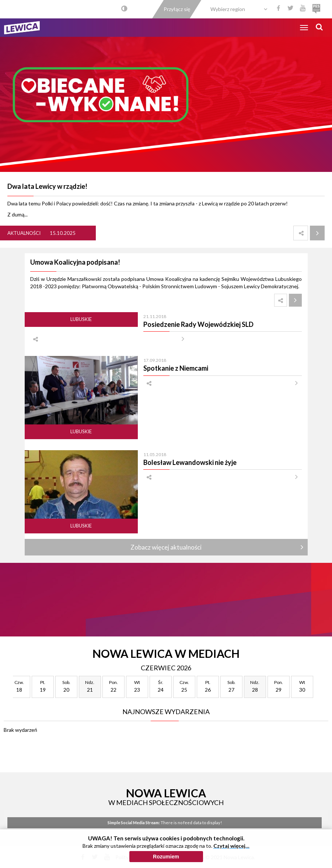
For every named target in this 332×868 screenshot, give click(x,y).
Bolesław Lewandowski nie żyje (190, 462)
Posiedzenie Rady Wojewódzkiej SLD (198, 324)
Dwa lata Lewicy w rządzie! (47, 186)
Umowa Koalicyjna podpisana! (75, 262)
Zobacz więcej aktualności (166, 547)
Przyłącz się (177, 9)
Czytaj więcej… (231, 846)
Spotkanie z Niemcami (176, 368)
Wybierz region (228, 9)
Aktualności (24, 233)
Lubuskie (81, 319)
